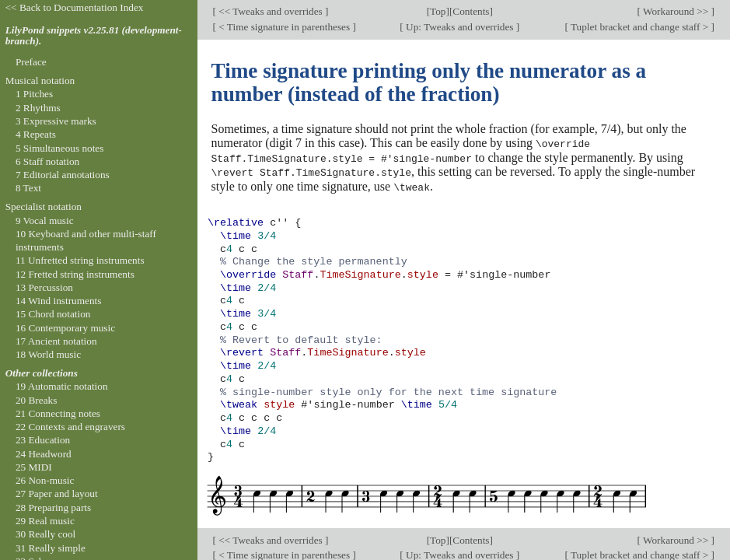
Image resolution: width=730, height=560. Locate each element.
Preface (31, 62)
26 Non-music (45, 480)
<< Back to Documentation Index (75, 7)
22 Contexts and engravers (70, 427)
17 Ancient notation (56, 341)
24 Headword (44, 454)
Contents (471, 11)
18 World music (48, 354)
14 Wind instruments (59, 301)
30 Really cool (45, 534)
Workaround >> (676, 11)
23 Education (43, 440)
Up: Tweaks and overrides (460, 27)
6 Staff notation (47, 161)
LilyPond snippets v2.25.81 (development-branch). (94, 36)
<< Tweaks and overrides (271, 11)
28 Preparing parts (53, 507)
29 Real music (45, 521)
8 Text (28, 188)
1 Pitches (34, 94)
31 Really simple (51, 548)
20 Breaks (36, 400)
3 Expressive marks (56, 121)
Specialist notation (44, 206)
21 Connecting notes (58, 413)
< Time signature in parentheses (285, 27)
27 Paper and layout (57, 493)
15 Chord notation (53, 314)
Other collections (42, 373)
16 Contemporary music (65, 328)
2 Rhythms (38, 108)
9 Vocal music (45, 220)
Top (438, 11)
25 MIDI (34, 467)
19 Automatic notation (62, 386)
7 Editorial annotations (63, 175)
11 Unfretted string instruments (80, 260)
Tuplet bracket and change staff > (640, 27)
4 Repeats (36, 134)
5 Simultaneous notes (60, 148)
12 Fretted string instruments (75, 274)
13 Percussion (44, 287)
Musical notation (40, 80)
